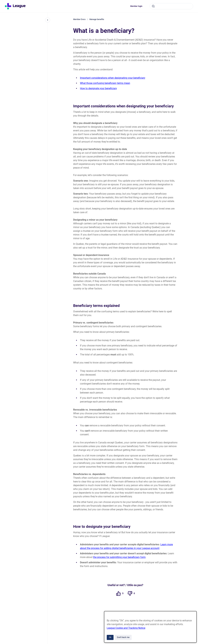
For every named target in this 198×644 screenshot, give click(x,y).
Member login (136, 6)
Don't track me (123, 637)
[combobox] (171, 6)
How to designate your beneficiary (98, 88)
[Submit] (153, 6)
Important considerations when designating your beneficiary (113, 78)
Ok (110, 637)
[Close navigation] (48, 20)
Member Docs (79, 19)
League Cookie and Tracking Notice (126, 628)
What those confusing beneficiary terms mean (105, 83)
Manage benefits (97, 19)
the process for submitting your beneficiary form (119, 557)
